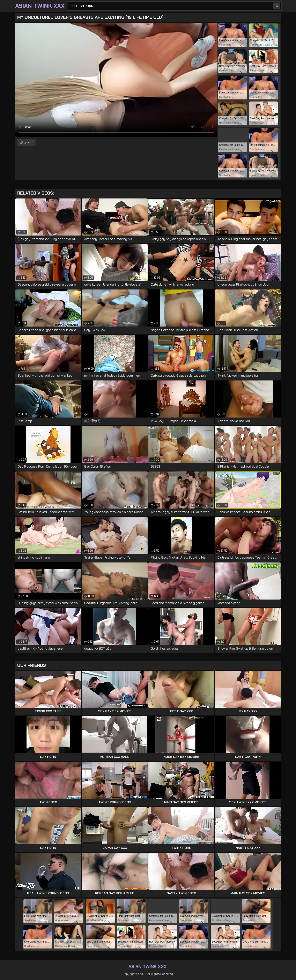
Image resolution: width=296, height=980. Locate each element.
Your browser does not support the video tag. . (116, 80)
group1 (29, 142)
